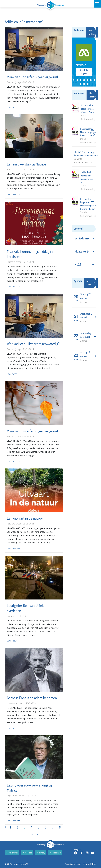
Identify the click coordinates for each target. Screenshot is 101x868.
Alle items (91, 283)
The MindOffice (89, 864)
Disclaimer (55, 853)
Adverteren (12, 853)
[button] (74, 80)
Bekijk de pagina (84, 72)
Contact (27, 853)
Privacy (41, 853)
